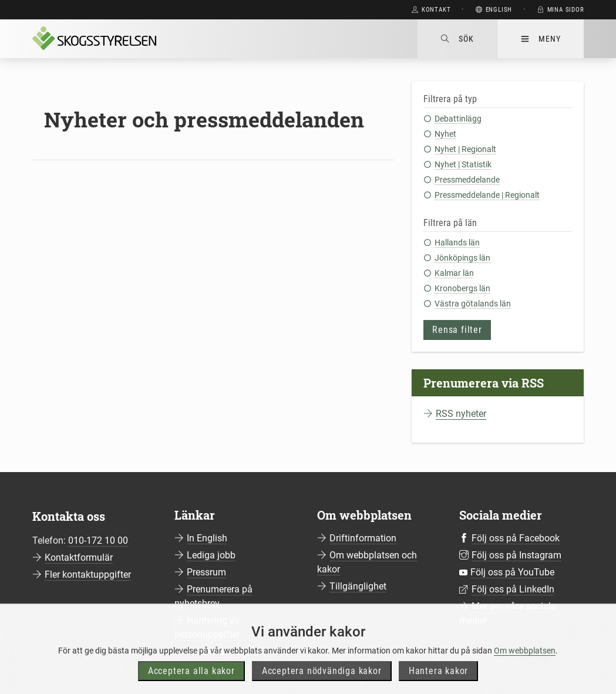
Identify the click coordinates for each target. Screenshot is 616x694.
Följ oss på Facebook (516, 538)
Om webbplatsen (525, 668)
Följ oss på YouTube (512, 572)
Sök (457, 39)
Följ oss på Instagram (516, 555)
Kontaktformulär (79, 557)
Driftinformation (363, 538)
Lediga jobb (211, 555)
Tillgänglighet (358, 586)
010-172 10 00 (98, 540)
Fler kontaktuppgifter (88, 575)
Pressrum (206, 572)
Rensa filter (457, 330)
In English (207, 538)
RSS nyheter (461, 414)
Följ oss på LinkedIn (513, 589)
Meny (541, 39)
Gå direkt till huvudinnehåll (341, 10)
